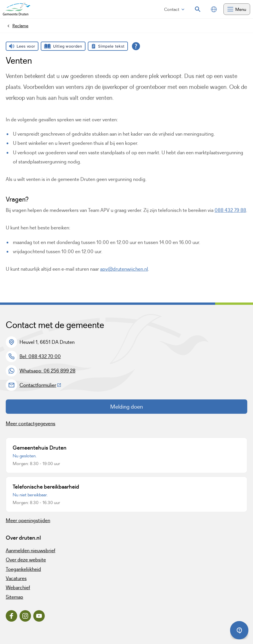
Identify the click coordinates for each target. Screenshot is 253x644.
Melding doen (126, 407)
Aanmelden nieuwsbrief (31, 551)
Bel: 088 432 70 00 (40, 356)
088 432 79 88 (230, 210)
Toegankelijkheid (23, 569)
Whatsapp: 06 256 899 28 (47, 371)
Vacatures (16, 578)
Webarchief (18, 588)
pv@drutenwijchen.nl (125, 269)
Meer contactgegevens (31, 424)
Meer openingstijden (28, 520)
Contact (174, 9)
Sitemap (14, 597)
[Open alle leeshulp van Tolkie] (136, 46)
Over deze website (26, 560)
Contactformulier (40, 385)
